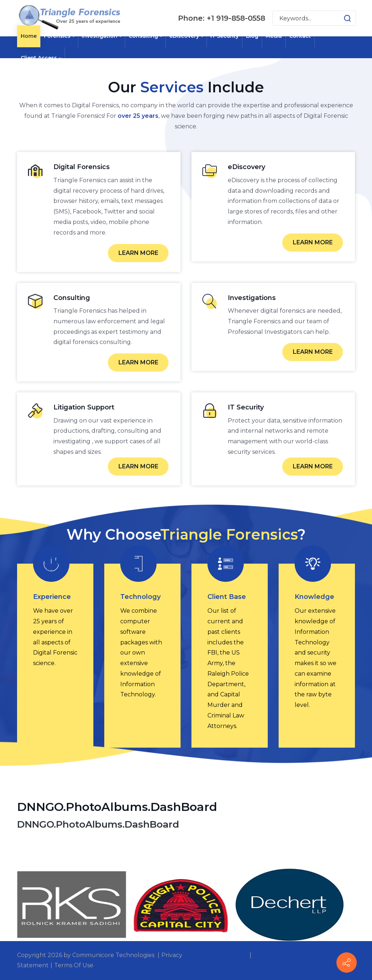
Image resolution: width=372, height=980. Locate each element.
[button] (340, 18)
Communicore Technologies (113, 955)
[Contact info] (347, 963)
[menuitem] (29, 36)
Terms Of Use (74, 965)
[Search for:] (314, 18)
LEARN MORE (138, 253)
